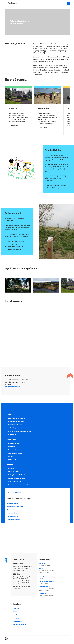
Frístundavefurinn (12, 513)
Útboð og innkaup (14, 472)
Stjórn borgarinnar (14, 443)
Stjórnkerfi (12, 446)
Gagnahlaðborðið (12, 516)
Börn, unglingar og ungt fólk (17, 418)
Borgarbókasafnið (13, 503)
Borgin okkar (11, 510)
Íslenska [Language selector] (9, 493)
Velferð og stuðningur (15, 425)
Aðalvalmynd (69, 3)
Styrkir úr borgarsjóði (15, 481)
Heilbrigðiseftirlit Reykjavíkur (17, 475)
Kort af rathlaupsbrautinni (16, 241)
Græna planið (12, 460)
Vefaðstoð (49, 564)
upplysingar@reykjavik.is (49, 582)
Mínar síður (18, 493)
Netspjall (49, 571)
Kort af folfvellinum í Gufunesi (57, 185)
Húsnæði (11, 468)
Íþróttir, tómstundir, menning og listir (20, 431)
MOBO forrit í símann (14, 249)
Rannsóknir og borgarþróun (17, 478)
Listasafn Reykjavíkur (14, 520)
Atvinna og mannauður (15, 453)
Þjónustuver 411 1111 (49, 588)
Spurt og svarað (49, 577)
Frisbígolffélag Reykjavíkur (56, 188)
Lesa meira (15, 125)
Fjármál (11, 456)
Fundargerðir (12, 450)
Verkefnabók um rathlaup (15, 247)
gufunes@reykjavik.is (13, 387)
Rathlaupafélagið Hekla (15, 244)
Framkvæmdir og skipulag (16, 421)
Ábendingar (49, 595)
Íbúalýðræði (12, 435)
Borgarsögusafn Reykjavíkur (16, 506)
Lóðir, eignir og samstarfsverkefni (19, 485)
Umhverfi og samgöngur (16, 428)
